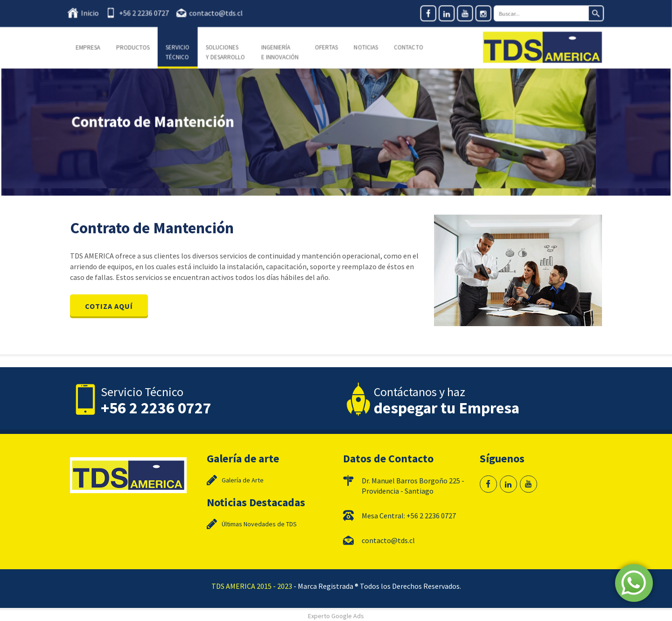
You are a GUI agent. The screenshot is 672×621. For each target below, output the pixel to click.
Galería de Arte (243, 480)
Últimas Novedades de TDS (259, 524)
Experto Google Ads (336, 616)
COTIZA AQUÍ (109, 306)
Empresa (92, 47)
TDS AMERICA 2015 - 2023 (252, 586)
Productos (136, 47)
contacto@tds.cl (218, 13)
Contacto (407, 47)
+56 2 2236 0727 (147, 13)
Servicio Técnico (180, 52)
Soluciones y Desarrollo (227, 52)
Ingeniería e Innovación (281, 52)
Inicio (94, 13)
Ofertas (326, 47)
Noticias (366, 47)
